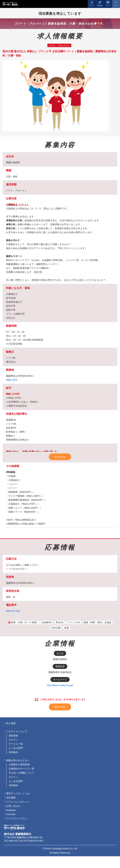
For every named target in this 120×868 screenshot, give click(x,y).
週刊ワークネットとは (18, 793)
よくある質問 (16, 748)
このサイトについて (17, 731)
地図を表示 (12, 380)
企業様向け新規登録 (19, 764)
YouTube (11, 814)
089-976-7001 (13, 611)
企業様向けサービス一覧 (22, 769)
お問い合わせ (13, 806)
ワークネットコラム (17, 818)
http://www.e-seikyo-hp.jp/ (60, 685)
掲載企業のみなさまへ (18, 760)
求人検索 (11, 723)
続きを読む (60, 457)
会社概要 (11, 798)
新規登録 (13, 736)
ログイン (13, 740)
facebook (11, 810)
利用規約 (13, 752)
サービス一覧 (16, 744)
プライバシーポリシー (18, 802)
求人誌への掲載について (22, 773)
